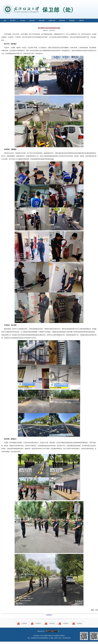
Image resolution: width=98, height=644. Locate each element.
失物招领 (72, 20)
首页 (5, 20)
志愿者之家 (52, 20)
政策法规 (42, 20)
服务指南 (62, 20)
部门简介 (13, 20)
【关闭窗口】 (49, 615)
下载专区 (81, 20)
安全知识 (32, 20)
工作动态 (23, 20)
